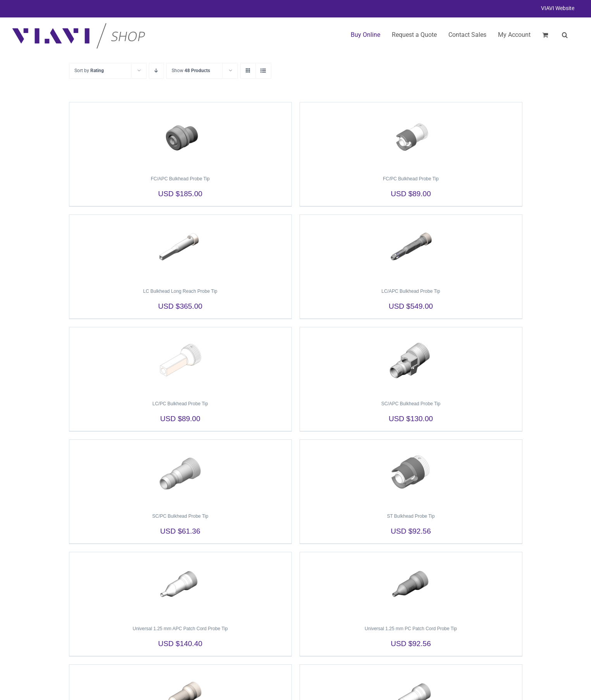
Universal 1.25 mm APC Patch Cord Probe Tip (180, 629)
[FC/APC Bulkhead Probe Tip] (180, 135)
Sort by (89, 71)
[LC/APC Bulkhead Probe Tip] (411, 248)
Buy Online (365, 35)
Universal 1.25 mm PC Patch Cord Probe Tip (411, 629)
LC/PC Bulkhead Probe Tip (180, 404)
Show (191, 71)
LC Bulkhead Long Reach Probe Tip (180, 291)
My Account (514, 35)
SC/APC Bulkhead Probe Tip (411, 404)
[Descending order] (156, 71)
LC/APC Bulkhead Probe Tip (411, 291)
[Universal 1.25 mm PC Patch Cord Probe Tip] (411, 585)
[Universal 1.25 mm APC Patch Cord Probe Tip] (180, 585)
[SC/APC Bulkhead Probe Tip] (411, 360)
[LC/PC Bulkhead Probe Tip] (180, 360)
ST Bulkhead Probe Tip (411, 516)
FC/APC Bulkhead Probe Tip (180, 179)
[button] (565, 35)
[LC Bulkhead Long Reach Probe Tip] (180, 248)
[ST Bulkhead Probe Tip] (411, 473)
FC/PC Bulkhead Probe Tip (411, 179)
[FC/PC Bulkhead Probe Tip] (411, 135)
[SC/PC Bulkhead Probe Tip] (180, 473)
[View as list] (263, 71)
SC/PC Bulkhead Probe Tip (180, 516)
